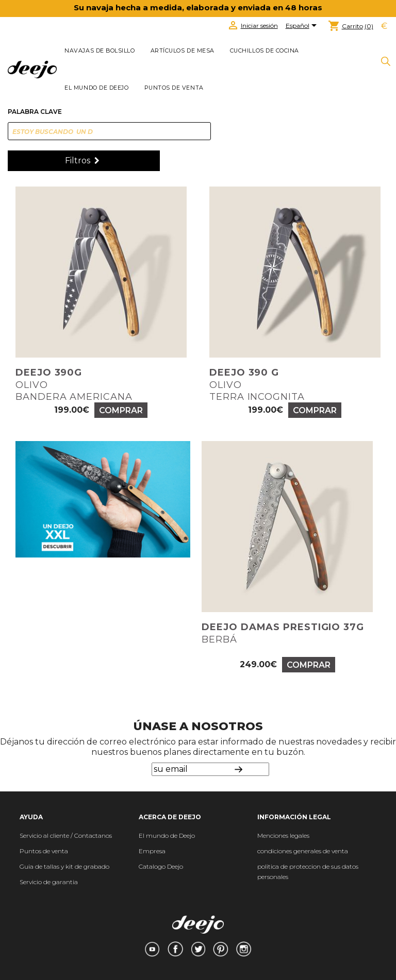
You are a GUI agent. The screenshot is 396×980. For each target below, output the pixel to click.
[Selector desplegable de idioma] (303, 26)
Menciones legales (283, 835)
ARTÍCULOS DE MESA (183, 51)
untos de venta (46, 851)
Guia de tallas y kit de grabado (64, 866)
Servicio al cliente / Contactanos (66, 835)
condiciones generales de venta (303, 851)
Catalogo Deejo (161, 866)
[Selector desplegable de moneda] (384, 26)
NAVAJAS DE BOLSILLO (100, 51)
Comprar (121, 410)
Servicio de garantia (49, 882)
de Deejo (182, 835)
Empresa (152, 851)
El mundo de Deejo (96, 88)
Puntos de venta (174, 88)
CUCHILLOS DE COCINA (265, 51)
